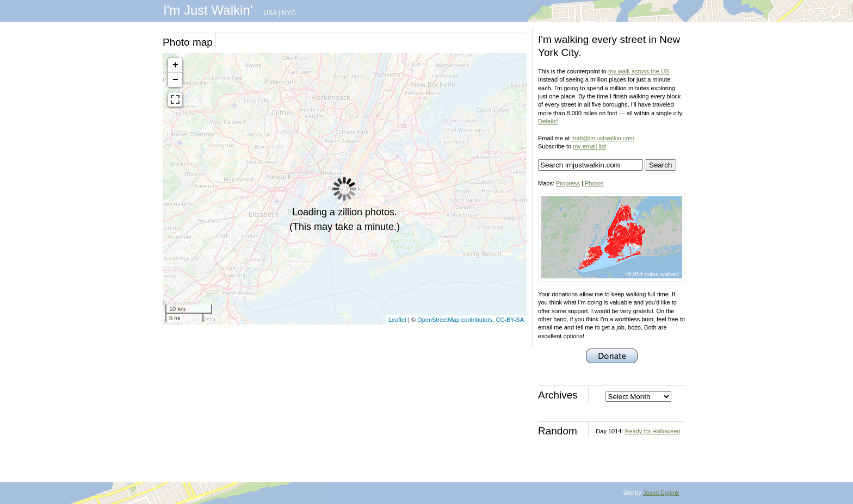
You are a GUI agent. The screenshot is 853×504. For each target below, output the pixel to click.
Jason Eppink (661, 493)
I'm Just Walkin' (208, 10)
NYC (289, 13)
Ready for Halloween (653, 431)
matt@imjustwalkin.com (603, 138)
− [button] (175, 80)
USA (270, 13)
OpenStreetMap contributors (455, 320)
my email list (589, 146)
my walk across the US (639, 71)
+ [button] (175, 65)
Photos (594, 183)
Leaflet (397, 320)
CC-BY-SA (510, 320)
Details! (548, 121)
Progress (568, 183)
